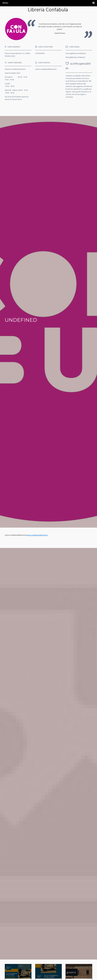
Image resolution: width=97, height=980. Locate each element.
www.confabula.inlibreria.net (37, 535)
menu (5, 3)
